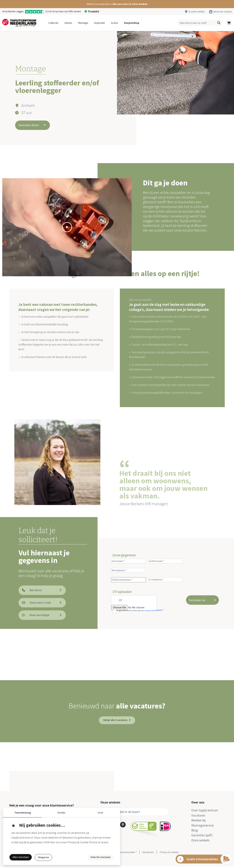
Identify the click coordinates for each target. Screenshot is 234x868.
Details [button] (62, 813)
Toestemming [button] (23, 813)
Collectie (53, 23)
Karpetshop (132, 23)
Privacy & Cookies (169, 854)
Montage (83, 23)
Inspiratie (100, 23)
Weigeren (43, 857)
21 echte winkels (196, 12)
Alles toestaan (21, 857)
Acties (115, 23)
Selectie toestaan (100, 857)
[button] (117, 4)
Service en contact (222, 12)
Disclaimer (148, 854)
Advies (68, 23)
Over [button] (101, 813)
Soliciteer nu (202, 600)
